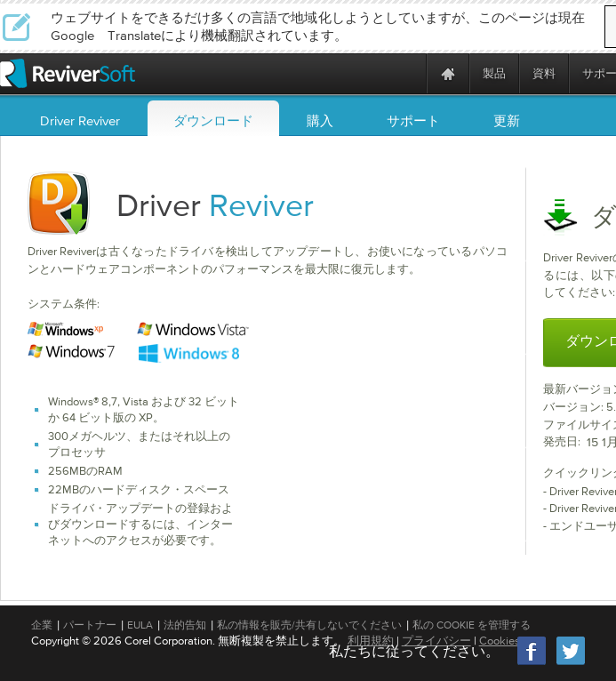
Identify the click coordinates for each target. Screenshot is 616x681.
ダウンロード (213, 120)
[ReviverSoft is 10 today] (409, 73)
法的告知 (185, 625)
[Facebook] (532, 663)
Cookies (500, 641)
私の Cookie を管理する (472, 625)
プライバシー (436, 641)
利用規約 (371, 641)
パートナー (90, 625)
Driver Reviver (80, 120)
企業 (42, 625)
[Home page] (448, 73)
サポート (413, 120)
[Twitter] (571, 663)
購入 (320, 120)
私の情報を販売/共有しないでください (309, 625)
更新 (507, 120)
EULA (140, 625)
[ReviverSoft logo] (68, 73)
